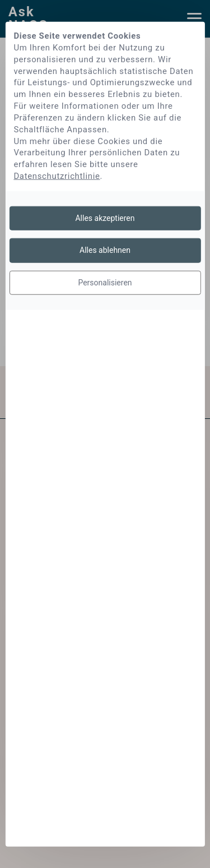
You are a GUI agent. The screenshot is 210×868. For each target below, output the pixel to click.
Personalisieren (105, 282)
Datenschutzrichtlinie (57, 176)
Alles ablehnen (105, 250)
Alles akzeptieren (105, 218)
